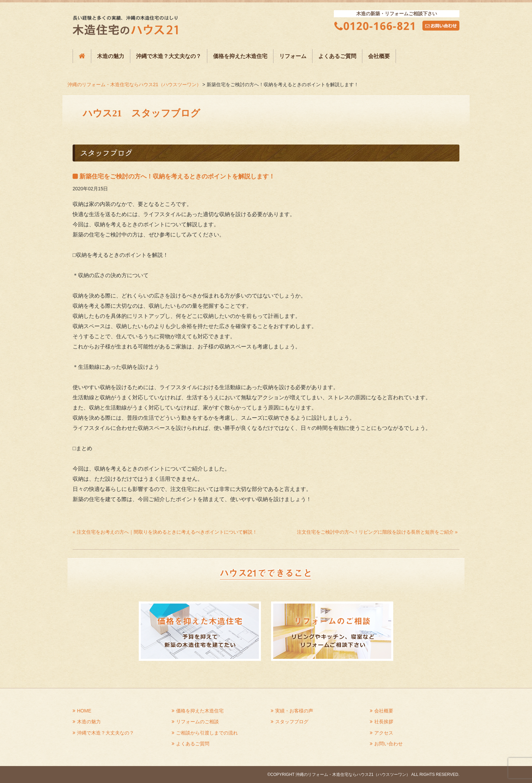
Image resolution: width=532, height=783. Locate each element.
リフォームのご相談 (197, 722)
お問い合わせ (388, 744)
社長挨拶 (384, 722)
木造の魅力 (111, 56)
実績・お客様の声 (294, 711)
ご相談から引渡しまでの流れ (207, 733)
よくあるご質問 (337, 56)
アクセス (384, 733)
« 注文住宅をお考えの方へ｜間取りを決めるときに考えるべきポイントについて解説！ (165, 532)
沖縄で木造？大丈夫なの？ (169, 56)
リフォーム (293, 56)
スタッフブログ (292, 722)
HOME (84, 711)
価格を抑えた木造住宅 (240, 56)
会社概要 (379, 56)
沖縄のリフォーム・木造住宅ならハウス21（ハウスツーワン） (134, 84)
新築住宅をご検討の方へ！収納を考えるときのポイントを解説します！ (177, 176)
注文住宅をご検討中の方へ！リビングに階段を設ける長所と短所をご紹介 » (377, 532)
